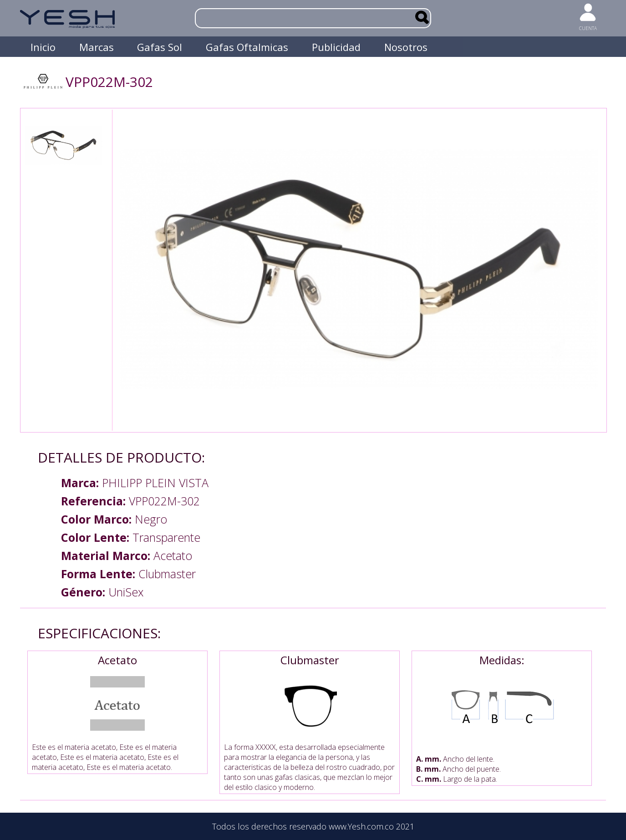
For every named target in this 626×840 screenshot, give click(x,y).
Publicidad (336, 47)
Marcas (97, 47)
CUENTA (588, 28)
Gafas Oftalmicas (247, 47)
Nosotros (406, 47)
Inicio (43, 47)
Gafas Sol (160, 47)
